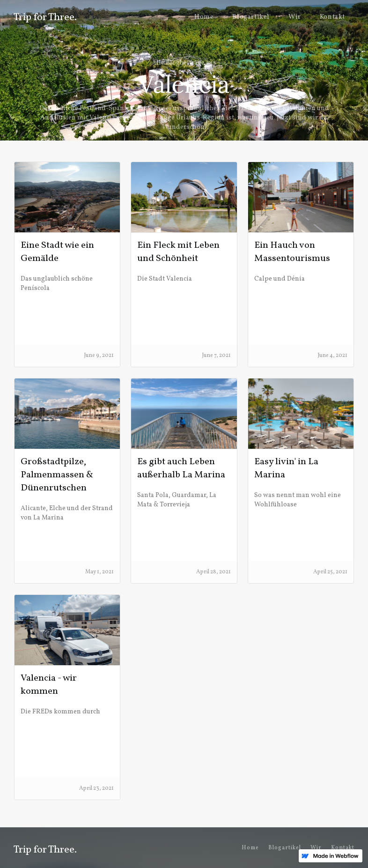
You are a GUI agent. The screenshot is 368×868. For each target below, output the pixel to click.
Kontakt (332, 17)
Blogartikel (251, 17)
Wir (295, 17)
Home (204, 17)
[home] (45, 15)
